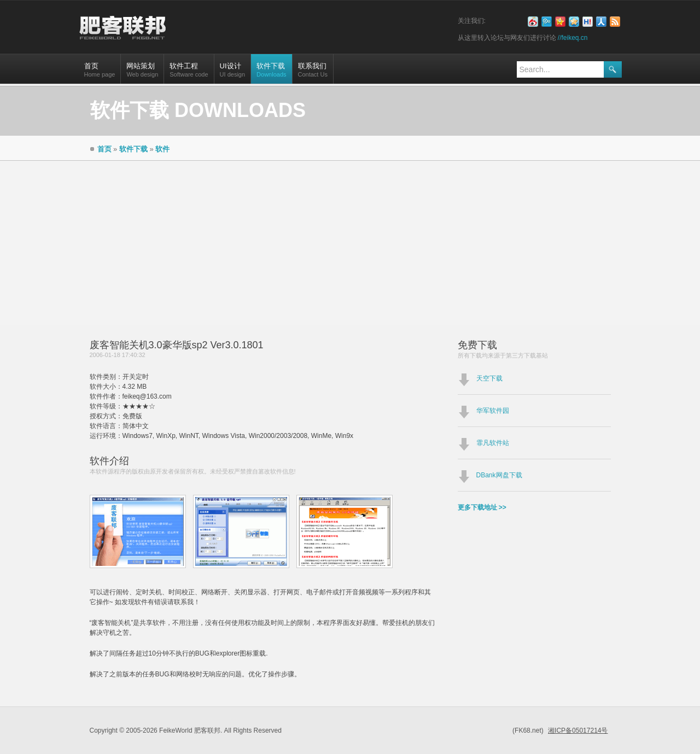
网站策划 (142, 73)
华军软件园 (493, 411)
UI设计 (232, 73)
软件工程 (189, 73)
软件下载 (271, 73)
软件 (162, 149)
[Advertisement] (350, 243)
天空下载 (489, 378)
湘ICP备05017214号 (578, 730)
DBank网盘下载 (499, 475)
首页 (100, 73)
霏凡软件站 (493, 443)
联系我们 (313, 73)
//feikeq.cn (573, 38)
